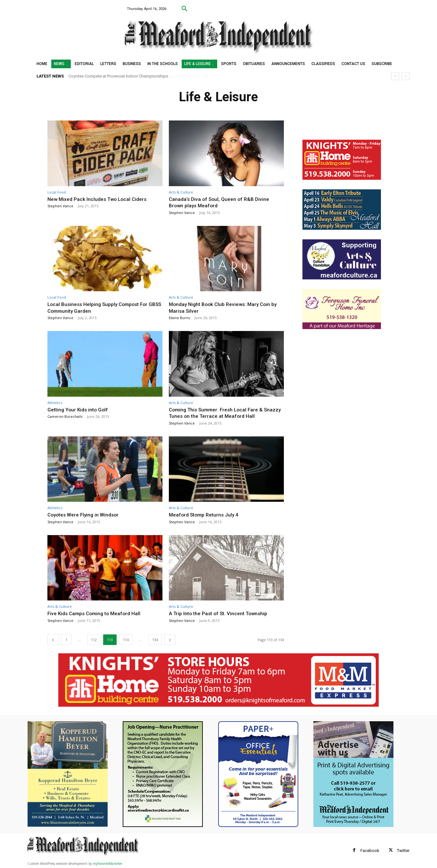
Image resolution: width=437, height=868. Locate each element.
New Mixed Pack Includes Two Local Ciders (101, 199)
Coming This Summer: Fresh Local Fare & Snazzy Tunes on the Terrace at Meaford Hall (224, 413)
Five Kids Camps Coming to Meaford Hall (97, 613)
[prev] (395, 76)
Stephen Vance (60, 206)
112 (94, 640)
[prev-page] (53, 640)
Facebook (370, 851)
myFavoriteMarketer (108, 864)
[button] (185, 9)
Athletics (55, 403)
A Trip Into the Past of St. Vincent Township (222, 613)
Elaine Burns (179, 318)
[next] (405, 76)
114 (126, 640)
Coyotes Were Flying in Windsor (86, 515)
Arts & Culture (181, 192)
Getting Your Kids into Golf (80, 409)
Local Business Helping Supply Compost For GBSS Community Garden (102, 307)
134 (155, 640)
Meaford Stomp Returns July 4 (206, 515)
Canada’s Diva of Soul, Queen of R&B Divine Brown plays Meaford (222, 202)
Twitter (403, 851)
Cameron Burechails (65, 416)
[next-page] (170, 640)
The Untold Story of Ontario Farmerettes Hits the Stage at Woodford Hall (140, 76)
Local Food (57, 192)
